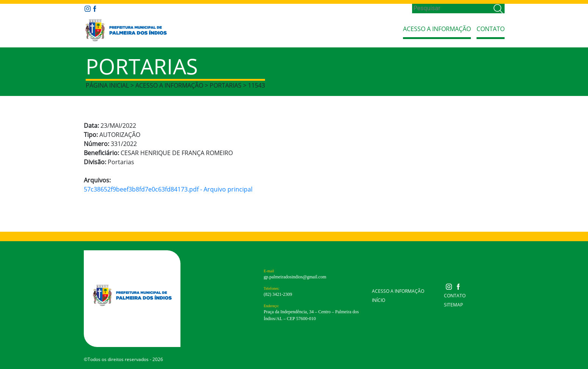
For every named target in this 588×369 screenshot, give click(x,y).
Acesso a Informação (437, 29)
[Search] (452, 8)
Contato (491, 29)
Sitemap (453, 305)
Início (379, 300)
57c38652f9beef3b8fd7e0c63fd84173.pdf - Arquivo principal (168, 189)
